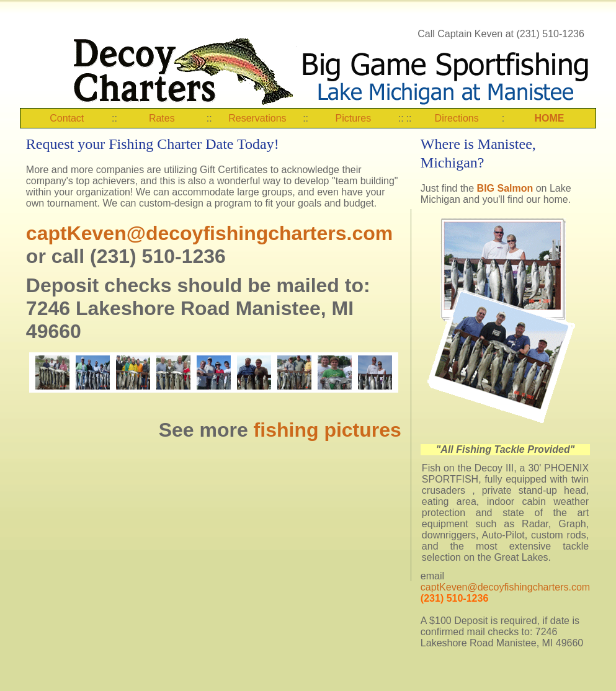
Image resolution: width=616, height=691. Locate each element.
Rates (162, 118)
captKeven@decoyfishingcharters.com (209, 233)
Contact (67, 118)
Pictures (353, 118)
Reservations (257, 118)
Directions (457, 118)
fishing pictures (328, 430)
